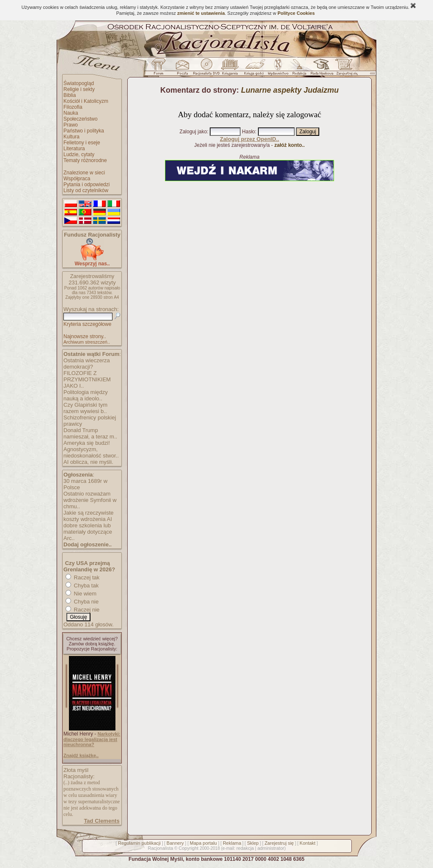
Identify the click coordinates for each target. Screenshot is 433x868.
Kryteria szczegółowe (87, 324)
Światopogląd (79, 83)
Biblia (70, 95)
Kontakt (308, 843)
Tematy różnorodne (85, 160)
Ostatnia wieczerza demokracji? (87, 364)
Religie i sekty (79, 89)
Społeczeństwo (81, 119)
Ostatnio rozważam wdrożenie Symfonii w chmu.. (90, 500)
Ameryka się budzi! (87, 443)
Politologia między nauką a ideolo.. (86, 395)
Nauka (71, 113)
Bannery (175, 843)
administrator (271, 848)
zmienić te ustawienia (201, 13)
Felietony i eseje (82, 143)
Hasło (248, 132)
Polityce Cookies (296, 13)
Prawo (71, 125)
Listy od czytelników (86, 190)
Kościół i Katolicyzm (86, 101)
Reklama (232, 843)
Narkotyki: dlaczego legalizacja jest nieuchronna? (92, 739)
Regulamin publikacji (139, 843)
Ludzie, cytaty (79, 154)
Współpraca (77, 179)
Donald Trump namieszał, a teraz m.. (90, 433)
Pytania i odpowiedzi (86, 185)
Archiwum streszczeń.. (87, 342)
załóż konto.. (290, 145)
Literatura (74, 149)
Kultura (71, 137)
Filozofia (73, 107)
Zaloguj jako (193, 132)
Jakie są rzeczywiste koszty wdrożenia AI (88, 516)
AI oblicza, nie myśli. (88, 462)
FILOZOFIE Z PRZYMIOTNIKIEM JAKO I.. (87, 379)
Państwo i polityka (84, 131)
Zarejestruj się (279, 843)
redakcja (245, 848)
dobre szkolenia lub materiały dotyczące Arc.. (88, 532)
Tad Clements (101, 821)
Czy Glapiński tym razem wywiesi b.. (85, 408)
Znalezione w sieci (84, 173)
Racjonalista (160, 848)
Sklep (253, 843)
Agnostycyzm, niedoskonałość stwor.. (91, 452)
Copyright (188, 848)
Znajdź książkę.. (81, 755)
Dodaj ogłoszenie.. (88, 544)
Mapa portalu (203, 843)
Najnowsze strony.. (85, 336)
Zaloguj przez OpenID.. (249, 139)
